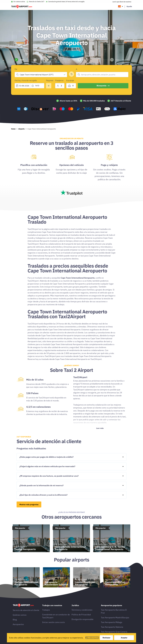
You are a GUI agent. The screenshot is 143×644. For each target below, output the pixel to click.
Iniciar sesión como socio (53, 622)
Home (13, 129)
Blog (15, 620)
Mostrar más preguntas (29, 504)
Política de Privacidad (81, 615)
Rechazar (106, 638)
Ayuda (129, 6)
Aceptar (124, 638)
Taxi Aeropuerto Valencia (112, 627)
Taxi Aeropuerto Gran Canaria (114, 632)
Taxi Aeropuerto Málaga (112, 622)
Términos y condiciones (82, 610)
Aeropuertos (18, 624)
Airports (21, 129)
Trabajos (46, 610)
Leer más (100, 428)
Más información (92, 638)
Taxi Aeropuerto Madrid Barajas (115, 618)
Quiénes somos (20, 615)
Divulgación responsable (82, 619)
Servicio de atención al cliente (26, 610)
